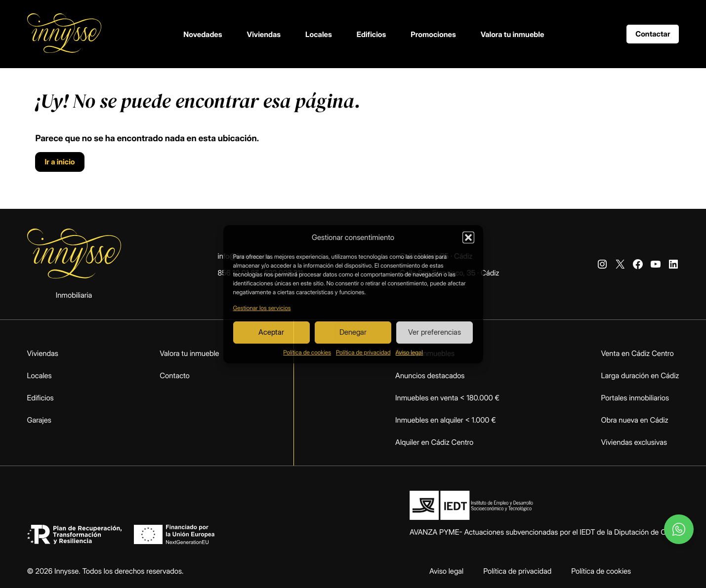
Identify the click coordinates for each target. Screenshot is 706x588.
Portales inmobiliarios (635, 398)
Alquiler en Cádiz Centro (434, 442)
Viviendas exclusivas (634, 442)
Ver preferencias (435, 332)
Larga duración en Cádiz (640, 375)
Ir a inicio (60, 162)
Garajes (39, 420)
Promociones (433, 34)
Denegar (353, 332)
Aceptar (271, 332)
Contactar (653, 34)
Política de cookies (307, 352)
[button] (468, 237)
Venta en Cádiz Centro (638, 353)
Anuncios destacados (430, 375)
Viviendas (264, 34)
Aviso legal (409, 352)
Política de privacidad (363, 352)
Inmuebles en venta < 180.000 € (447, 398)
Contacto (175, 375)
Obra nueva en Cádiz (635, 420)
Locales (319, 34)
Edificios (372, 34)
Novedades (203, 34)
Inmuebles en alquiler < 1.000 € (446, 420)
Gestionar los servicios (262, 308)
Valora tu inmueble (513, 34)
